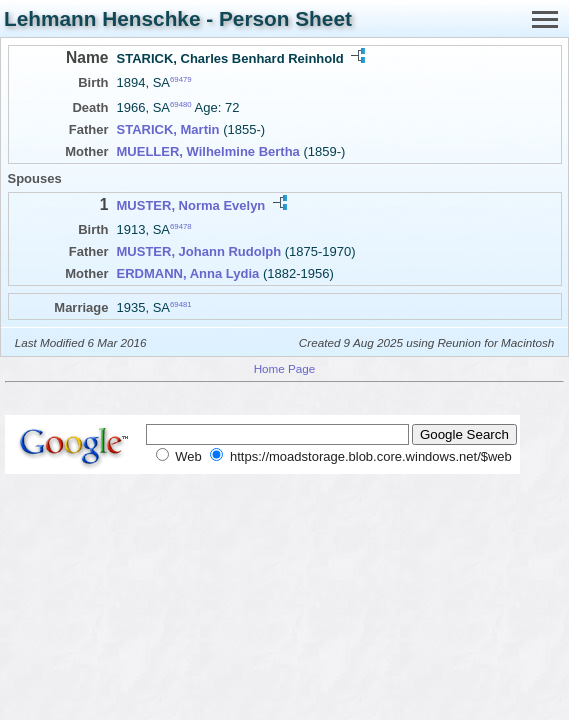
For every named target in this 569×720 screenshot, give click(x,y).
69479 (181, 79)
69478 (181, 226)
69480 (181, 104)
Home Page (285, 368)
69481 (181, 304)
